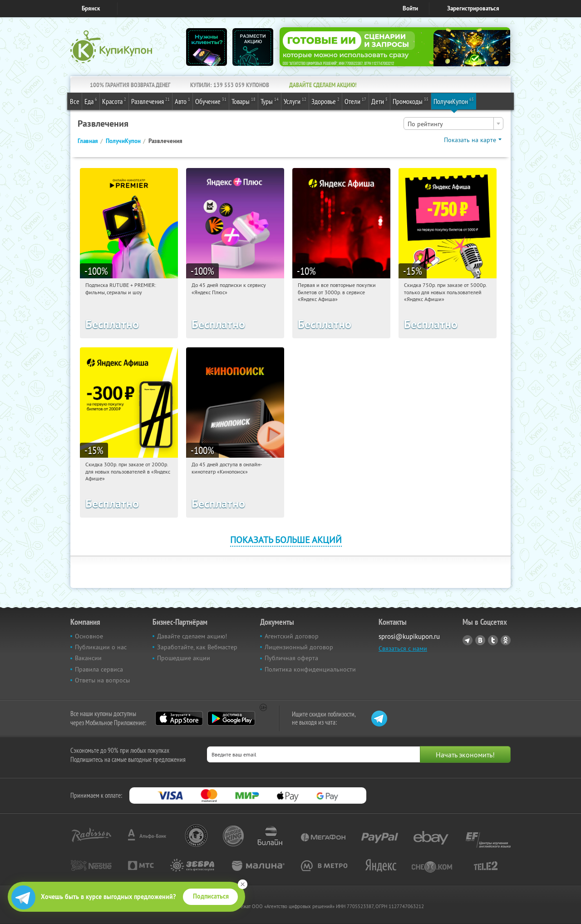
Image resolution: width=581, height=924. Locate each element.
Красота (114, 101)
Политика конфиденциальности (310, 669)
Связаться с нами (403, 648)
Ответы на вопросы (102, 680)
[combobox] (453, 124)
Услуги (295, 101)
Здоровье (325, 101)
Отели (355, 101)
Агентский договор (292, 636)
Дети (379, 101)
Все (75, 101)
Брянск (91, 8)
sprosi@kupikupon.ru (409, 636)
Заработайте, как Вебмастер (197, 647)
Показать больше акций (286, 540)
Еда (91, 101)
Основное (89, 636)
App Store (179, 718)
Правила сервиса (99, 669)
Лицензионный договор (299, 647)
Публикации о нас (101, 647)
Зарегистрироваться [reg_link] (473, 8)
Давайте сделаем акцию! (192, 636)
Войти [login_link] (410, 8)
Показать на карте (470, 140)
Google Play (231, 718)
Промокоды (411, 101)
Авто (182, 101)
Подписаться (211, 896)
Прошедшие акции (184, 658)
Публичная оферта (291, 658)
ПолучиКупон (454, 101)
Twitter (493, 640)
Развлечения (150, 101)
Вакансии (88, 658)
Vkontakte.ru (480, 640)
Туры (270, 101)
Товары (244, 101)
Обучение (211, 101)
